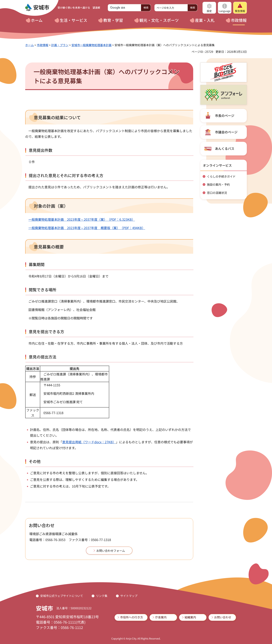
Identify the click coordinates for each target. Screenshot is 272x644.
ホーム (29, 45)
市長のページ (225, 115)
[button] (209, 8)
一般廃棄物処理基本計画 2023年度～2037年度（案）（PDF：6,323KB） (82, 219)
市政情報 (43, 45)
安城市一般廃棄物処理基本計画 (92, 45)
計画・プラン (60, 45)
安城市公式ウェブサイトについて (62, 596)
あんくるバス (225, 148)
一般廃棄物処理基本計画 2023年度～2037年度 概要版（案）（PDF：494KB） (87, 228)
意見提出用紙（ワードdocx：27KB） (89, 442)
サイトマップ (129, 596)
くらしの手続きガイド (221, 176)
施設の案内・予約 (218, 184)
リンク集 (102, 596)
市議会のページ (226, 132)
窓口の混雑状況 (217, 193)
